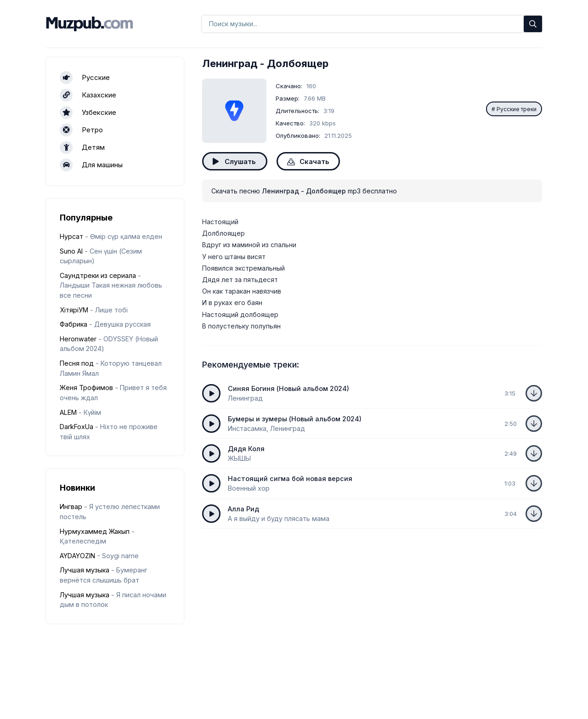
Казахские (88, 95)
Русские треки (517, 109)
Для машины (91, 165)
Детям (82, 147)
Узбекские (88, 113)
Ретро (81, 130)
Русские (85, 78)
